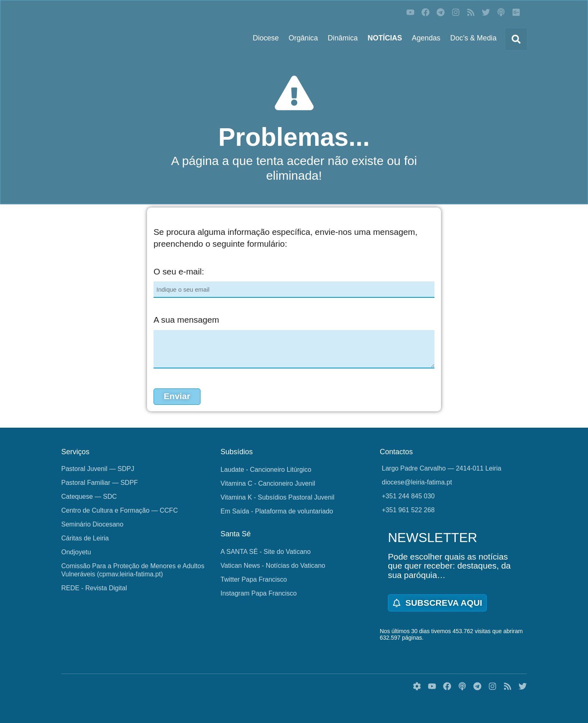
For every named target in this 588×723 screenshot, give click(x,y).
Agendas (426, 38)
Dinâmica (343, 38)
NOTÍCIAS (385, 38)
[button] (516, 39)
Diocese (266, 38)
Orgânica (303, 38)
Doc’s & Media (473, 38)
